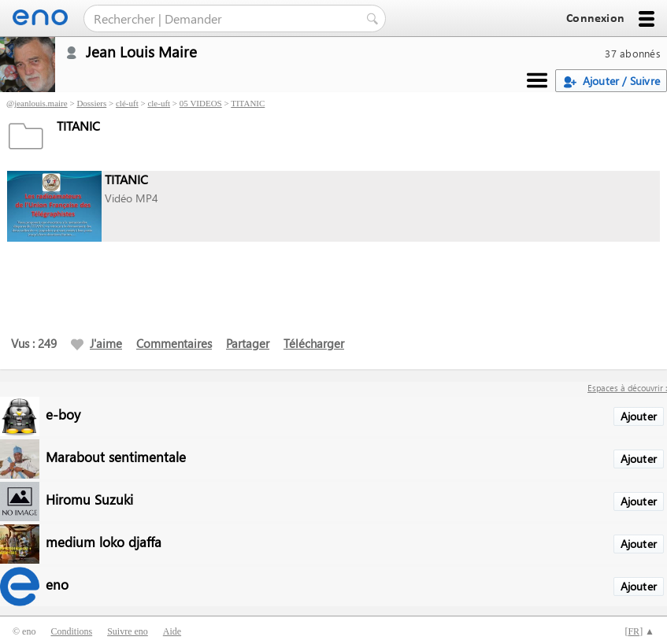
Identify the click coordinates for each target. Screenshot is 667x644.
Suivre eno (128, 631)
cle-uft (159, 103)
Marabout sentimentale (116, 456)
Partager (248, 343)
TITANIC (248, 103)
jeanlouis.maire (41, 103)
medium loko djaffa (104, 541)
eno (57, 584)
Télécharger (314, 343)
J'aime (96, 343)
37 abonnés (633, 53)
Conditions (71, 631)
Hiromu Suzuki (89, 499)
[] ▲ (639, 631)
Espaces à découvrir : (627, 388)
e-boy (63, 414)
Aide (172, 631)
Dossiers (91, 103)
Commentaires (174, 343)
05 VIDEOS (201, 103)
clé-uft (127, 103)
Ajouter (639, 416)
